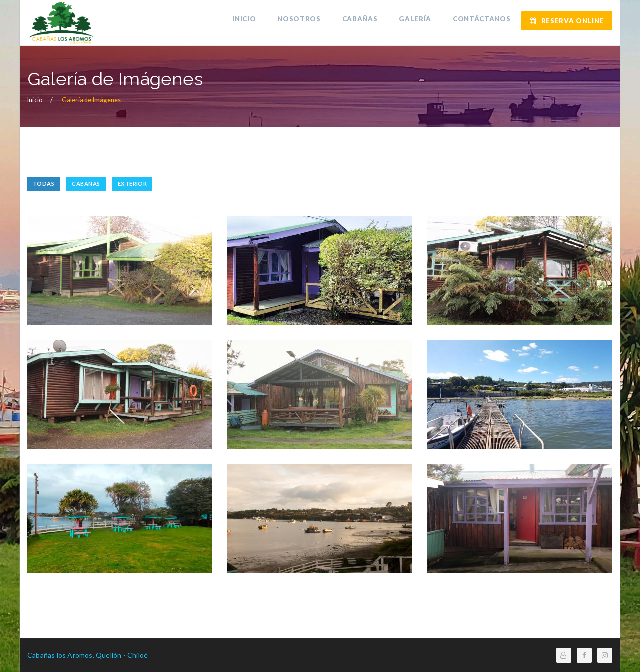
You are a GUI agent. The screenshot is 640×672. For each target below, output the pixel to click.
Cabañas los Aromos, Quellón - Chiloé (88, 655)
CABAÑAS (364, 20)
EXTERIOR (133, 183)
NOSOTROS (304, 20)
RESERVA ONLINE (567, 21)
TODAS (44, 183)
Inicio (35, 100)
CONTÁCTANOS (483, 20)
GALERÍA (418, 20)
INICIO (251, 20)
